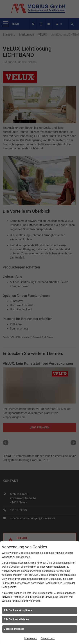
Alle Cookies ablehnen (16, 619)
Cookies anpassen (14, 629)
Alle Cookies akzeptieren (18, 610)
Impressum (31, 638)
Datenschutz (48, 638)
